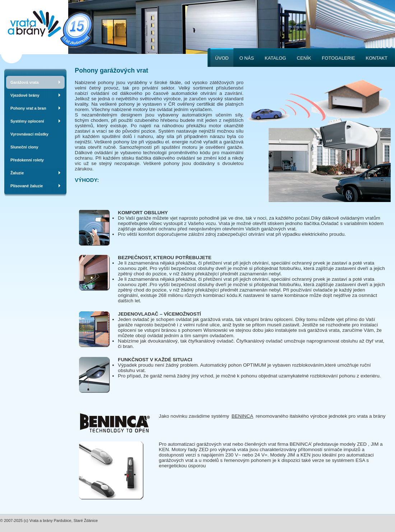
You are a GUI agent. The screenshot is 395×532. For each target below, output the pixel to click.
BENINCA (242, 416)
